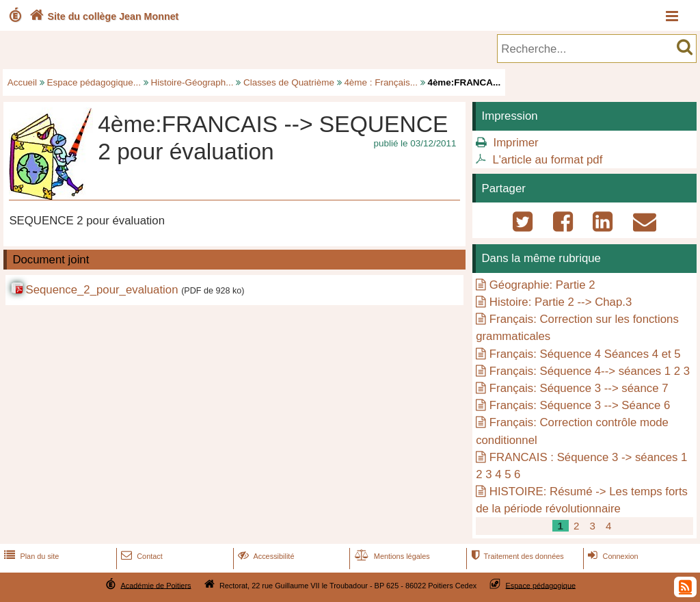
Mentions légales (391, 556)
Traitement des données (516, 556)
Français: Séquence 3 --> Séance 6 (580, 405)
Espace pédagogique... (94, 82)
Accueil (22, 82)
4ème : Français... (381, 82)
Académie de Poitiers (156, 585)
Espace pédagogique (541, 585)
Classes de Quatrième (289, 82)
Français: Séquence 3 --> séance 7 (579, 388)
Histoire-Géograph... (192, 82)
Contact (140, 556)
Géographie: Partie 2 (542, 285)
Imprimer (515, 143)
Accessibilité (265, 556)
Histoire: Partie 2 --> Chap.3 (561, 302)
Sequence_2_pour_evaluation (102, 290)
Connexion (611, 556)
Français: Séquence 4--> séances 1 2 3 (590, 371)
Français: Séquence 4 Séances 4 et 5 (585, 354)
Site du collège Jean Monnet (103, 16)
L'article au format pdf (547, 160)
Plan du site (30, 556)
